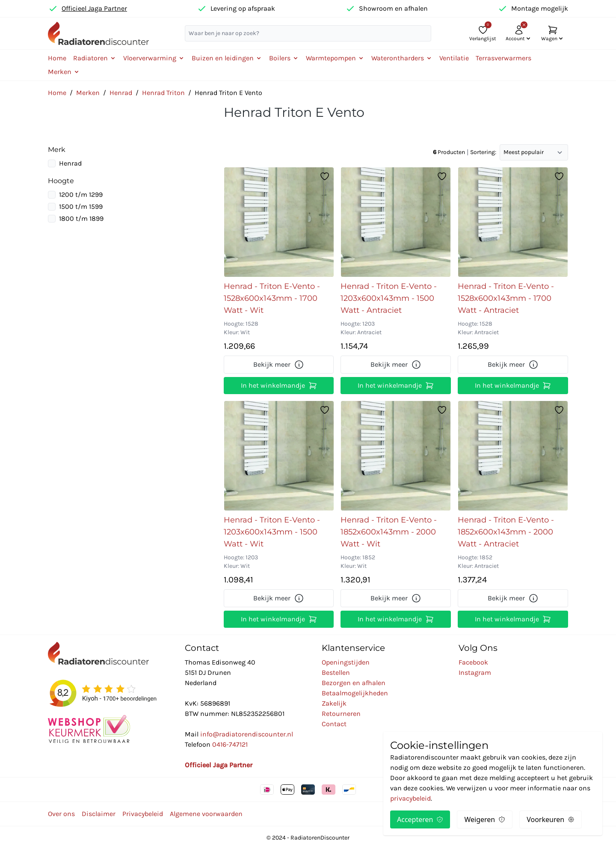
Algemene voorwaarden (206, 814)
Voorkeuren (551, 819)
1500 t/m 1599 (81, 206)
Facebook (473, 662)
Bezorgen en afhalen (354, 683)
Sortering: (483, 152)
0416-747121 (230, 744)
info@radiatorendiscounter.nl (247, 734)
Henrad (121, 93)
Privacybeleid (143, 814)
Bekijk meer (279, 365)
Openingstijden (346, 662)
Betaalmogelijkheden (355, 693)
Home (57, 58)
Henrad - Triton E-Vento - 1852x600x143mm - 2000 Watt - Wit (389, 532)
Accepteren (420, 819)
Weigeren (485, 819)
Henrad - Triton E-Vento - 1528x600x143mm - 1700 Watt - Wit (272, 298)
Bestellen (336, 672)
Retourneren (341, 714)
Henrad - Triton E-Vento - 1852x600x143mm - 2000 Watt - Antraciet (506, 532)
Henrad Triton (163, 93)
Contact (334, 724)
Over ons (61, 814)
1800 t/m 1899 (81, 218)
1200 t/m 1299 (81, 194)
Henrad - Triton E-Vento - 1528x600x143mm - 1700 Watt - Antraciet (506, 298)
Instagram (475, 672)
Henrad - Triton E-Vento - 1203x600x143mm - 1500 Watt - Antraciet (389, 298)
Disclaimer (99, 814)
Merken (88, 93)
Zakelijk (334, 703)
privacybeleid (410, 798)
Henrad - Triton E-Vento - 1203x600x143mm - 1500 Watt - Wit (272, 532)
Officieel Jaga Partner (94, 8)
